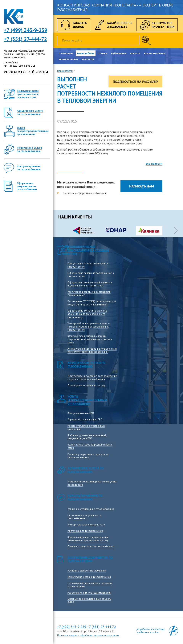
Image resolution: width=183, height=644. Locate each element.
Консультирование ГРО (81, 413)
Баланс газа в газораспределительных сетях (90, 446)
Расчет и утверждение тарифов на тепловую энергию (88, 456)
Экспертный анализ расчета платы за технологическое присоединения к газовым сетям (89, 327)
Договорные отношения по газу (86, 385)
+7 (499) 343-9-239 (72, 627)
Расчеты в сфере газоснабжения (85, 193)
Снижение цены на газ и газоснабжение (91, 546)
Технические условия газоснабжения (89, 577)
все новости (154, 163)
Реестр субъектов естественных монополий (86, 427)
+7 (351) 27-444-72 (25, 39)
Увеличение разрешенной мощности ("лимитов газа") (89, 293)
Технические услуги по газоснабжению (86, 470)
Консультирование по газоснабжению (85, 497)
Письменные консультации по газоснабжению (85, 517)
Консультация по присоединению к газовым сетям (88, 265)
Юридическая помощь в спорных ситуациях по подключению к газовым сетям (90, 339)
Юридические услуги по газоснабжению (86, 365)
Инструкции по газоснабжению (85, 531)
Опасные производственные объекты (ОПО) (89, 600)
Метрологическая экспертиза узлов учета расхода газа (92, 483)
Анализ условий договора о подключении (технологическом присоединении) (92, 350)
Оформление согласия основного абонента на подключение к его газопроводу (87, 314)
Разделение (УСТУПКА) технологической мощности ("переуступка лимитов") (92, 303)
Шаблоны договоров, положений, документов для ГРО (87, 437)
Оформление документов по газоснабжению (90, 559)
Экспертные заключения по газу (86, 524)
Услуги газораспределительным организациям (87, 400)
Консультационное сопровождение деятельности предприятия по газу (88, 539)
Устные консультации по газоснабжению (91, 509)
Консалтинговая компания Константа (14, 16)
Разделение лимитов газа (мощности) (89, 593)
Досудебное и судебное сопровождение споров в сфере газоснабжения (92, 377)
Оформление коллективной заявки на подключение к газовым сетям (90, 284)
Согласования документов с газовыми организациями (90, 585)
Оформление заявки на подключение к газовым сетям (91, 275)
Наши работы (65, 71)
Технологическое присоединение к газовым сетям (88, 250)
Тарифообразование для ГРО (85, 419)
